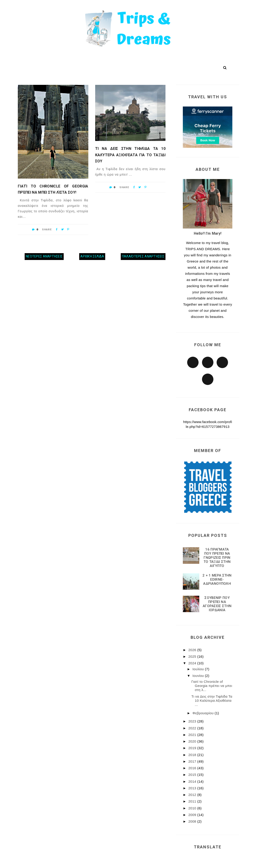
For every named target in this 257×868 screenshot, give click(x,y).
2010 (193, 808)
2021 (193, 735)
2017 (193, 761)
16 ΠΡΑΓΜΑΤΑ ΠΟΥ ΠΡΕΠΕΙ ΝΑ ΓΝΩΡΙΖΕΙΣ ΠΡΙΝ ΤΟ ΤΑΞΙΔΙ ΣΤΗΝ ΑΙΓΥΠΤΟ (217, 558)
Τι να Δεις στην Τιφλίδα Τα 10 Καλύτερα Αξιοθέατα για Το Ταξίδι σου (130, 155)
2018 (193, 755)
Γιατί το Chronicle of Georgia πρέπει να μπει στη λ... (212, 686)
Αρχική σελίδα (92, 256)
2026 (193, 650)
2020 (193, 741)
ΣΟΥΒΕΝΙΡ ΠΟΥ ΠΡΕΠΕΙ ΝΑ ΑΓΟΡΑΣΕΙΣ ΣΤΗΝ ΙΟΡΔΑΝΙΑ (217, 604)
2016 (193, 768)
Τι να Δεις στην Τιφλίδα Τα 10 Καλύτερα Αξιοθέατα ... (212, 700)
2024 (193, 663)
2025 (193, 656)
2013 (193, 788)
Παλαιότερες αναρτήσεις (143, 256)
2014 (193, 781)
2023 (193, 721)
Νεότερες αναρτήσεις (44, 256)
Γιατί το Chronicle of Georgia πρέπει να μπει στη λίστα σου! (53, 189)
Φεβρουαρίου (203, 713)
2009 (193, 815)
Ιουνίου (199, 676)
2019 (193, 748)
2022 (193, 728)
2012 (193, 795)
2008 (193, 821)
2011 (193, 801)
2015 (193, 775)
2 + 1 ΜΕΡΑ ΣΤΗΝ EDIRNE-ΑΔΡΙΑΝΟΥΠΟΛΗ (217, 580)
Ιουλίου (199, 669)
